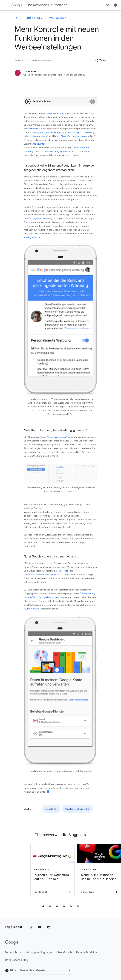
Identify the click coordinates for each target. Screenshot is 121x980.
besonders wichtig (55, 113)
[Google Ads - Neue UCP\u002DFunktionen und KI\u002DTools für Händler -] (84, 870)
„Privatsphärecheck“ (34, 575)
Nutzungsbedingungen (39, 953)
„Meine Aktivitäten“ (60, 575)
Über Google (65, 953)
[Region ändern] (46, 971)
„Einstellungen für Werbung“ (81, 132)
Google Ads (51, 809)
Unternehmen (34, 18)
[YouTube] (40, 927)
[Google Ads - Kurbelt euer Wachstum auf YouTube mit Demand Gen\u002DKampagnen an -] (37, 870)
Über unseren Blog (17, 960)
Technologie (58, 18)
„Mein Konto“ (38, 144)
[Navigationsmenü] (5, 5)
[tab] (43, 906)
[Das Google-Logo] (12, 942)
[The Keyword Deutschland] (16, 18)
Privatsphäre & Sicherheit (78, 809)
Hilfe (11, 971)
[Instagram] (31, 927)
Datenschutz (13, 953)
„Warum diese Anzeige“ (36, 136)
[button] (100, 61)
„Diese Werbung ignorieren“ (73, 136)
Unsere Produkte (87, 953)
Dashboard (33, 129)
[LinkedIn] (49, 927)
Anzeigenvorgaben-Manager (46, 132)
